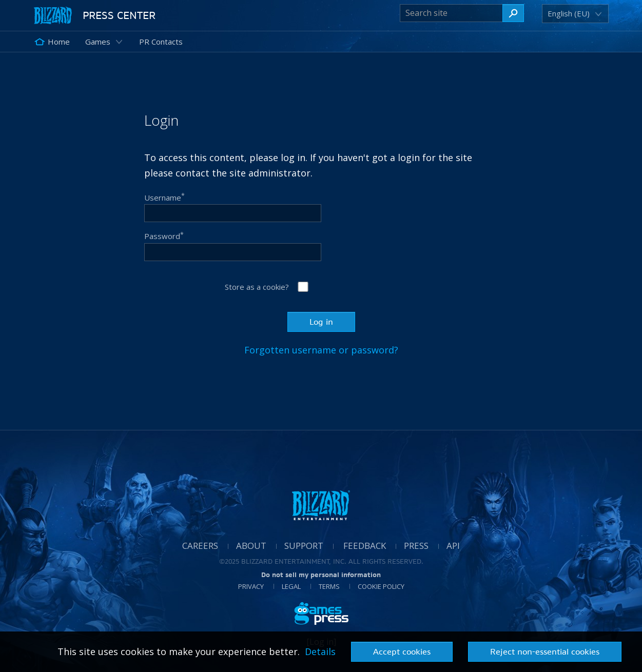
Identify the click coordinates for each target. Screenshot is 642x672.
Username (164, 197)
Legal (291, 586)
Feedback (365, 546)
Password (164, 236)
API (453, 546)
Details (320, 651)
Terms (329, 586)
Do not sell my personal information (321, 575)
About (251, 546)
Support (304, 546)
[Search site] (451, 13)
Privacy (251, 586)
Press (416, 546)
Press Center (119, 15)
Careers (200, 546)
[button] (570, 14)
